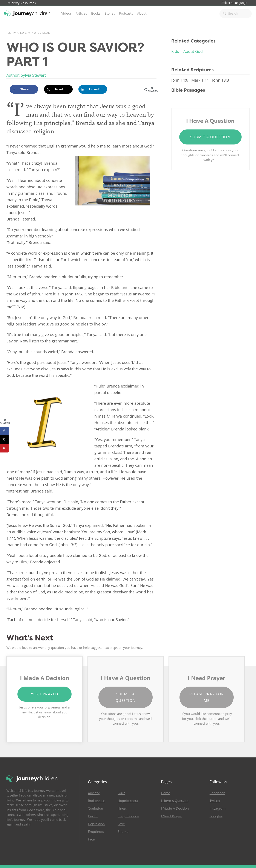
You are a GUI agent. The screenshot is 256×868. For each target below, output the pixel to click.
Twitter (215, 801)
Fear (91, 839)
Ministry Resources (22, 3)
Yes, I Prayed (44, 694)
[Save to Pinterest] (4, 448)
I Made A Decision (175, 809)
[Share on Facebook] (24, 89)
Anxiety (94, 793)
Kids (175, 51)
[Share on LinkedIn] (93, 89)
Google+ (216, 816)
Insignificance (128, 816)
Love (121, 824)
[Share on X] (58, 89)
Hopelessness (128, 801)
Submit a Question (210, 137)
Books (96, 14)
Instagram (218, 809)
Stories (110, 14)
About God (193, 51)
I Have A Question (175, 801)
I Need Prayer (171, 816)
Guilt (121, 793)
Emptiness (96, 832)
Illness (122, 809)
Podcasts (126, 14)
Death (93, 816)
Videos (66, 14)
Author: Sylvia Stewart (26, 75)
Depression (96, 824)
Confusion (95, 809)
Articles (81, 14)
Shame (123, 832)
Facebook (217, 793)
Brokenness (97, 801)
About (142, 14)
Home (166, 793)
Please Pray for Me (207, 697)
